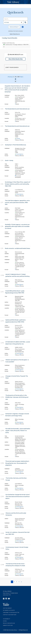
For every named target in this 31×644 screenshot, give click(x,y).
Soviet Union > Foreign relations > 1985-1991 (16, 45)
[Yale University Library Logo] (16, 2)
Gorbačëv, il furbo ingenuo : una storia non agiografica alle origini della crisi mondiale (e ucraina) (17, 226)
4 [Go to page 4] (19, 582)
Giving (5, 621)
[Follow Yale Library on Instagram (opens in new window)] (6, 599)
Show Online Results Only (16, 59)
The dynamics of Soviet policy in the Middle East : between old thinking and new (17, 397)
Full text (18, 138)
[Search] (15, 19)
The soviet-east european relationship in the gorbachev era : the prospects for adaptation (17, 463)
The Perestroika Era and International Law (17, 109)
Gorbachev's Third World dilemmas (15, 145)
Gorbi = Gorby (9, 160)
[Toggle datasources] (21, 34)
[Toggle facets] (24, 67)
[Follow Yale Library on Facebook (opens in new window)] (4, 599)
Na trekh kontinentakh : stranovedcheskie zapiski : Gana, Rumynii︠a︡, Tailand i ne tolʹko (18, 431)
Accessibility (7, 619)
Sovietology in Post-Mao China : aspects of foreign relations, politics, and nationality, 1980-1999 (18, 184)
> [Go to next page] (21, 582)
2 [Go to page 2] (14, 582)
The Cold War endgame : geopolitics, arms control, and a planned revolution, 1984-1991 (17, 202)
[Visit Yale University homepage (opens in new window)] (6, 604)
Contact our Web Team (10, 615)
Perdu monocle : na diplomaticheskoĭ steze (17, 248)
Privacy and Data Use (9, 623)
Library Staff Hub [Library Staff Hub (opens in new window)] (8, 625)
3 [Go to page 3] (17, 582)
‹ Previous (15, 77)
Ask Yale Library (7, 608)
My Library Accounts (9, 610)
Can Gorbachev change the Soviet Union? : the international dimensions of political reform (18, 496)
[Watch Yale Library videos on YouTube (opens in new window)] (9, 599)
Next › (22, 77)
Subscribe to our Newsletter (11, 613)
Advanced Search (14, 27)
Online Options (20, 154)
